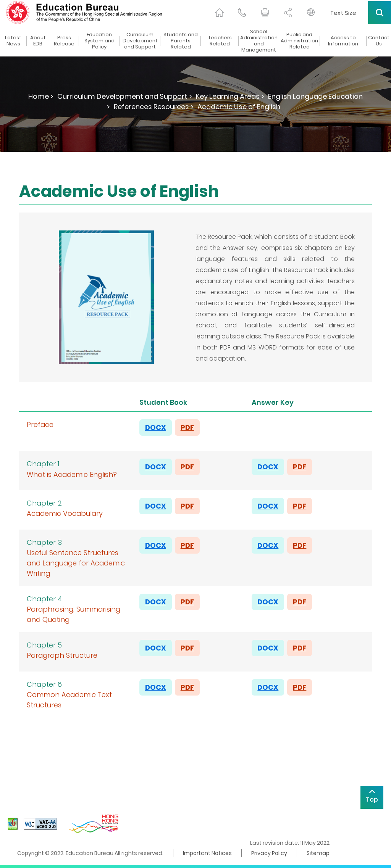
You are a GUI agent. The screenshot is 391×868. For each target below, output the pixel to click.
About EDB (38, 41)
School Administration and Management (259, 41)
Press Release (64, 41)
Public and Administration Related (299, 41)
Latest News (13, 41)
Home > (41, 96)
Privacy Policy (269, 853)
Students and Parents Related (181, 41)
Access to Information (343, 41)
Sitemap (318, 853)
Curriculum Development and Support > (125, 96)
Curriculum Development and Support (140, 41)
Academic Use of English (239, 107)
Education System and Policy (99, 41)
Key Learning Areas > (230, 96)
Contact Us (379, 41)
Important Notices (207, 853)
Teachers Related (220, 41)
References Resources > (154, 107)
